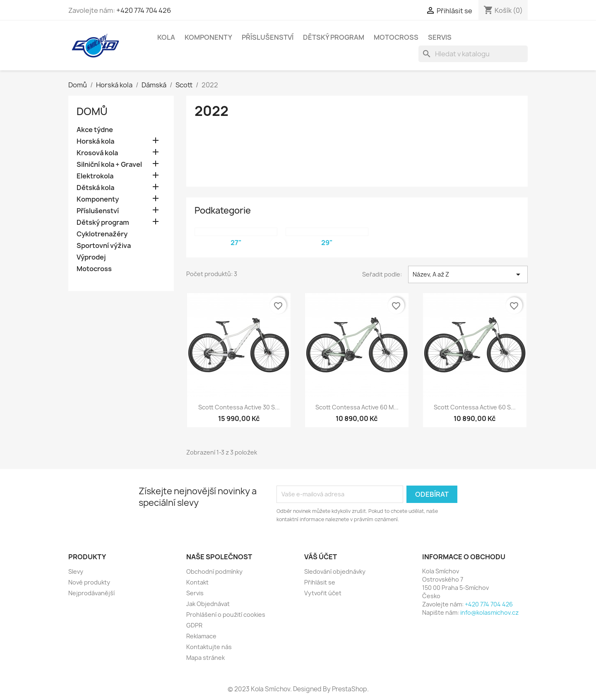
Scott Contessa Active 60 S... (475, 407)
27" (236, 243)
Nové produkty (89, 582)
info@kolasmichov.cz (489, 612)
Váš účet (321, 557)
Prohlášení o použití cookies (226, 615)
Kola (166, 37)
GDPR (194, 625)
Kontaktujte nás (209, 647)
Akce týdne (95, 130)
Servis (440, 37)
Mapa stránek (205, 658)
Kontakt (197, 582)
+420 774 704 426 (144, 10)
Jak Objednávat (208, 604)
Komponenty (208, 37)
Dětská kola (95, 188)
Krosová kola (97, 153)
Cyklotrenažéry (102, 234)
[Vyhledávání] (473, 54)
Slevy (76, 571)
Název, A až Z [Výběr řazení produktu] (468, 274)
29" (327, 243)
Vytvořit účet (323, 593)
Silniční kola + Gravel (109, 165)
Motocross (396, 37)
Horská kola (95, 141)
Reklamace (201, 636)
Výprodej (91, 257)
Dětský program (334, 37)
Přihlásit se (320, 582)
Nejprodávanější (91, 593)
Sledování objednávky (335, 571)
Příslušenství (268, 37)
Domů (92, 111)
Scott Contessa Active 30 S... (239, 407)
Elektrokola (95, 176)
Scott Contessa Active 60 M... (357, 407)
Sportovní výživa (104, 246)
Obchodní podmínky (214, 571)
